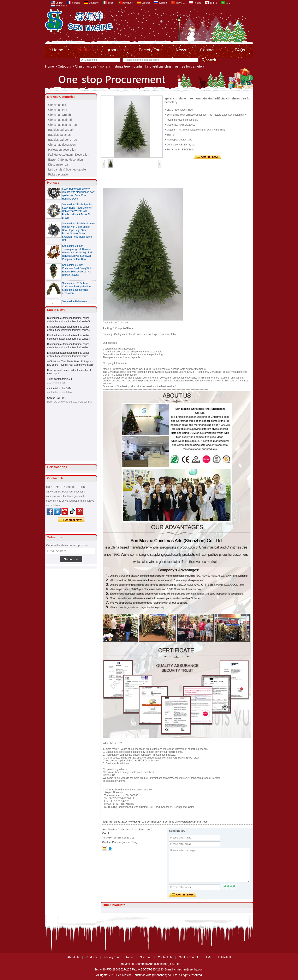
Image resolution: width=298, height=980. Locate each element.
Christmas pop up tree (62, 125)
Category (64, 66)
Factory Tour (150, 50)
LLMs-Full (224, 957)
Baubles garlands (59, 135)
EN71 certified (166, 822)
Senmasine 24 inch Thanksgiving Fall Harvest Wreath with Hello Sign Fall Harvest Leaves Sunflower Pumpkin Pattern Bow (77, 254)
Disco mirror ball (59, 165)
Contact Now (71, 520)
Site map (146, 957)
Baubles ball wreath (61, 130)
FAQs (240, 50)
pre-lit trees (201, 822)
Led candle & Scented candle (67, 169)
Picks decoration (59, 174)
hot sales (115, 822)
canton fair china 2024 (59, 388)
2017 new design (132, 822)
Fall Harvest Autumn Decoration (69, 155)
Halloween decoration (62, 150)
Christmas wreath (59, 115)
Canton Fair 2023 (57, 398)
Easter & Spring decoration (65, 160)
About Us (116, 50)
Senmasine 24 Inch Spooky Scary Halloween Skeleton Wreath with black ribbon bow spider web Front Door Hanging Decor (78, 194)
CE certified (150, 822)
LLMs (208, 957)
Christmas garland (60, 120)
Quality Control (188, 957)
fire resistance (184, 822)
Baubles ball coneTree (63, 140)
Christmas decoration (62, 145)
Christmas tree (86, 66)
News (181, 50)
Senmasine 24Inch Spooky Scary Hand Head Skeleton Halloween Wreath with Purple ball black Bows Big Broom (77, 213)
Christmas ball (57, 105)
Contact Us (210, 50)
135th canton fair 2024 (59, 379)
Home (58, 50)
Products (85, 50)
